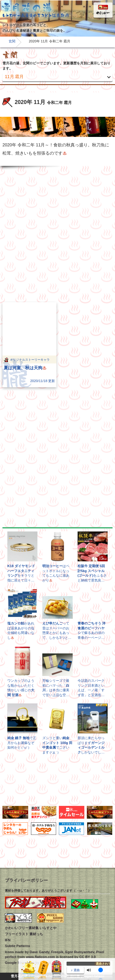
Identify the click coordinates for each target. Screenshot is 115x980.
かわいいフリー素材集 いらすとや (31, 928)
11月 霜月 (14, 77)
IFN (8, 940)
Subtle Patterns (17, 946)
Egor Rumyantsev (80, 952)
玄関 (12, 41)
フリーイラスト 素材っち (24, 934)
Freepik (57, 952)
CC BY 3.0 (88, 957)
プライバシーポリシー (26, 880)
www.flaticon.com (40, 957)
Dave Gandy (40, 952)
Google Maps (16, 963)
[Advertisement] (57, 234)
